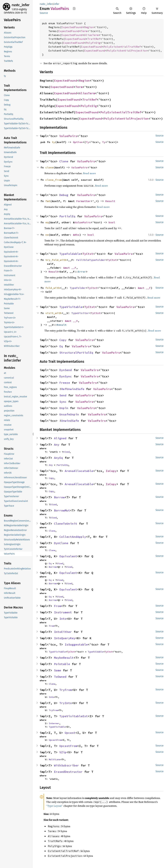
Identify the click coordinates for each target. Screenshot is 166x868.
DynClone (61, 543)
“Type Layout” (54, 806)
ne (47, 235)
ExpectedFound (72, 27)
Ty (88, 142)
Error (82, 272)
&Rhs (76, 235)
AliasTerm (91, 35)
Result (110, 201)
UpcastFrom (55, 740)
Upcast (70, 733)
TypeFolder (78, 288)
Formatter (83, 201)
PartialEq (67, 216)
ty (53, 142)
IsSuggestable (76, 644)
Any (57, 445)
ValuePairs (68, 136)
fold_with (53, 288)
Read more (89, 173)
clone (49, 167)
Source (44, 13)
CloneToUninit (66, 524)
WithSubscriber (66, 765)
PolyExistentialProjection (127, 51)
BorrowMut (62, 510)
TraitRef (94, 39)
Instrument (63, 612)
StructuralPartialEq (76, 353)
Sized (66, 452)
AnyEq (58, 458)
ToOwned (60, 677)
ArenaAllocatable (79, 471)
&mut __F (70, 268)
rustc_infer (21, 5)
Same (58, 670)
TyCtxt (88, 254)
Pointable (62, 664)
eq (47, 222)
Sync (63, 402)
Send (63, 395)
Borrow (59, 497)
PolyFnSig (93, 43)
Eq (61, 346)
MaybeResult (64, 658)
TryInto (66, 703)
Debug (64, 195)
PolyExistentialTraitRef (122, 47)
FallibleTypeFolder (91, 260)
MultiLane (55, 759)
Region (89, 27)
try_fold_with (56, 260)
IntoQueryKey (65, 638)
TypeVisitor (80, 313)
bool (112, 222)
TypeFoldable (70, 254)
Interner (54, 723)
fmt (48, 201)
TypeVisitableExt (74, 716)
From (58, 606)
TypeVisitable (71, 307)
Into (63, 619)
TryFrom (66, 690)
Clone (64, 161)
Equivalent (68, 556)
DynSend (66, 370)
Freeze (65, 383)
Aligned (60, 438)
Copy (63, 340)
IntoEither (63, 632)
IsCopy (111, 471)
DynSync (66, 376)
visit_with (53, 313)
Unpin (64, 408)
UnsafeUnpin (69, 414)
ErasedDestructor (68, 772)
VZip (63, 752)
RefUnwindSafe (73, 389)
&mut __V (71, 321)
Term (84, 31)
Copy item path (74, 8)
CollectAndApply (73, 537)
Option (78, 142)
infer (56, 4)
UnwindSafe (70, 421)
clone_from (53, 180)
